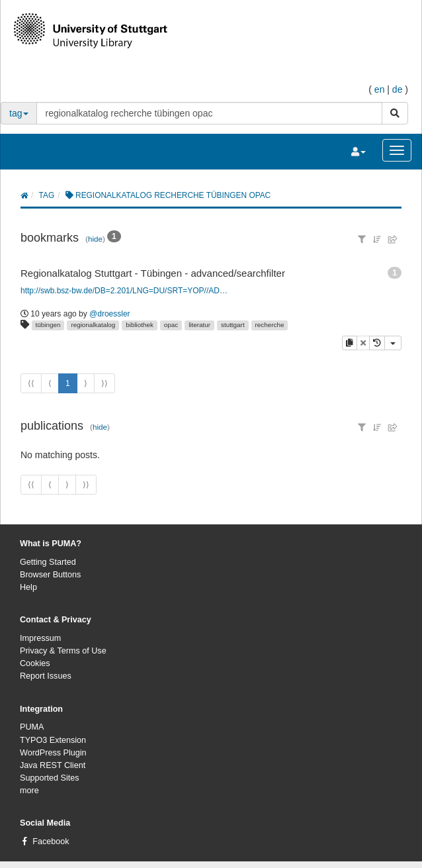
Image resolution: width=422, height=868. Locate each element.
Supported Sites (50, 778)
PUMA (32, 727)
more (29, 791)
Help (28, 587)
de (398, 89)
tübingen (48, 325)
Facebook (51, 842)
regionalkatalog (93, 325)
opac (171, 325)
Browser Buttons (50, 575)
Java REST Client (53, 765)
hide (95, 239)
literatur (199, 325)
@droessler (110, 314)
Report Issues (46, 676)
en (380, 89)
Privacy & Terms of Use (63, 651)
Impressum (40, 638)
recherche (270, 325)
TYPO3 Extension (53, 740)
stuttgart (233, 325)
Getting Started (48, 562)
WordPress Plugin (53, 753)
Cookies (35, 663)
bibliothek (140, 325)
